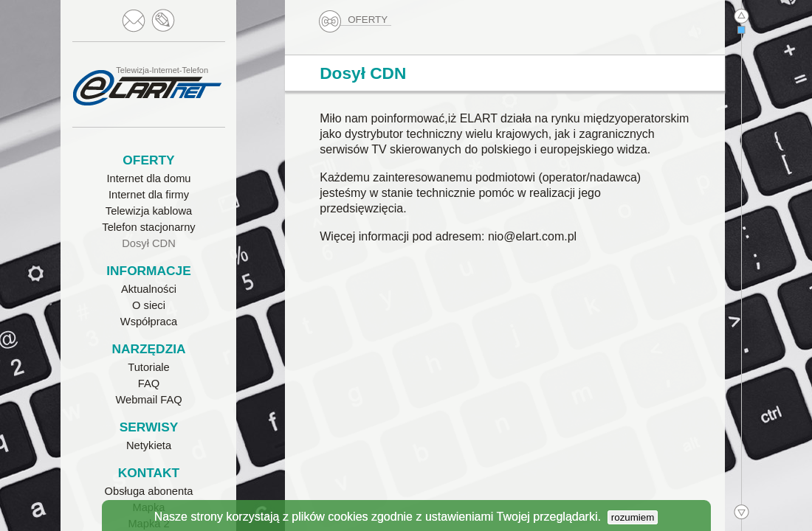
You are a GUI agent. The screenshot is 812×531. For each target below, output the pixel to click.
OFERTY (354, 20)
